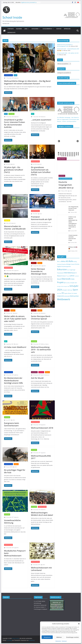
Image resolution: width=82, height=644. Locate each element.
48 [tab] (78, 155)
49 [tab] (62, 156)
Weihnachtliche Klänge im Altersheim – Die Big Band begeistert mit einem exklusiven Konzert (27, 82)
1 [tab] (58, 152)
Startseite (11, 29)
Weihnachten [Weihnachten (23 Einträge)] (74, 296)
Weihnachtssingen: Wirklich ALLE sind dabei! (42, 514)
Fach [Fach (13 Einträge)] (68, 270)
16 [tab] (64, 153)
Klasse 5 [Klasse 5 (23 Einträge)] (74, 273)
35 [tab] (77, 154)
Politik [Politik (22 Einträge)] (73, 279)
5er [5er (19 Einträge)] (58, 261)
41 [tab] (66, 155)
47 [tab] (77, 155)
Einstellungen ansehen (73, 637)
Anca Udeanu (46, 344)
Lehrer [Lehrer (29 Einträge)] (72, 276)
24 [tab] (78, 153)
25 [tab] (59, 154)
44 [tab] (71, 155)
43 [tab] (69, 155)
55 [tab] (73, 156)
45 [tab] (73, 155)
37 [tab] (59, 155)
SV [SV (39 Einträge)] (63, 293)
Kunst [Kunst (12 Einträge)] (68, 276)
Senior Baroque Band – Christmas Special (41, 317)
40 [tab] (64, 155)
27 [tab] (62, 154)
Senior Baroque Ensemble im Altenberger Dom (39, 271)
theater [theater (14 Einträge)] (75, 293)
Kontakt (59, 29)
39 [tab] (62, 155)
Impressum (64, 641)
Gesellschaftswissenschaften (65, 179)
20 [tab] (71, 153)
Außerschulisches (8, 75)
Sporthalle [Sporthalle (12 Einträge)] (59, 293)
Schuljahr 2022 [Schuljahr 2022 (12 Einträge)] (60, 286)
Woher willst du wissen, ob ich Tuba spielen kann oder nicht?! (15, 319)
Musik (15, 75)
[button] (79, 624)
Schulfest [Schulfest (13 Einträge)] (68, 283)
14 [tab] (60, 153)
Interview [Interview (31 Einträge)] (67, 273)
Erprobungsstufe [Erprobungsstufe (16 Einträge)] (66, 266)
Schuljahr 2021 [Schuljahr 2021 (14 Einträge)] (74, 283)
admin (17, 78)
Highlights (41, 372)
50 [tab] (64, 156)
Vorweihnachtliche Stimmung (12, 522)
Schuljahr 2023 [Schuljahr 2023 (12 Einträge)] (66, 286)
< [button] (59, 141)
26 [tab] (60, 154)
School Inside (12, 17)
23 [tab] (77, 153)
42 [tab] (68, 155)
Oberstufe (34, 263)
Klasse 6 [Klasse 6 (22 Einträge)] (60, 276)
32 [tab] (71, 154)
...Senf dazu (7, 220)
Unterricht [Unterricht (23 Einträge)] (60, 296)
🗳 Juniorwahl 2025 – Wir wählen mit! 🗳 (68, 53)
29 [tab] (66, 154)
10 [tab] (75, 153)
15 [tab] (62, 153)
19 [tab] (69, 153)
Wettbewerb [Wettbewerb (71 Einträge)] (64, 299)
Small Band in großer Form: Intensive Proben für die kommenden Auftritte (15, 123)
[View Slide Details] (63, 142)
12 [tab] (78, 153)
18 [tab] (68, 153)
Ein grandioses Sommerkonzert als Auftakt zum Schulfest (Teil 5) (41, 171)
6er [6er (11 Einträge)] (60, 262)
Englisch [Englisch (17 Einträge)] (59, 266)
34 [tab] (75, 154)
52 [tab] (68, 156)
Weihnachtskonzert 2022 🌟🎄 (15, 275)
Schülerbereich (47, 29)
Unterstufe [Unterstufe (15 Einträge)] (67, 296)
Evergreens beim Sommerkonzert (12, 424)
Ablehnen (59, 637)
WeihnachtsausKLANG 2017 (41, 457)
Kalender (19, 29)
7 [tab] (69, 152)
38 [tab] (60, 155)
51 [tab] (66, 156)
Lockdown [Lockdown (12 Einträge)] (77, 276)
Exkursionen (34, 372)
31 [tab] (69, 154)
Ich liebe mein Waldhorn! (15, 347)
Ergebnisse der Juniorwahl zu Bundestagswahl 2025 (29, 3)
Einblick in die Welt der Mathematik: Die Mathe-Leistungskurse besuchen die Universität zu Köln (73, 223)
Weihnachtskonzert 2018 (42, 428)
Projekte (40, 263)
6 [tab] (67, 152)
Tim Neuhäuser (46, 375)
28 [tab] (64, 154)
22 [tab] (75, 153)
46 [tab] (75, 155)
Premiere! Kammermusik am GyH (41, 218)
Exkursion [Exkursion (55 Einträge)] (62, 269)
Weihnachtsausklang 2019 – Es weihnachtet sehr (41, 350)
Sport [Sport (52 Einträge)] (75, 290)
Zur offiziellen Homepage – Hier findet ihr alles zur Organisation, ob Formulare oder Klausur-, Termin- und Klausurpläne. (68, 119)
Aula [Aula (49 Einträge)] (71, 261)
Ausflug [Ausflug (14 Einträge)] (75, 262)
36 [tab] (78, 154)
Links (26, 29)
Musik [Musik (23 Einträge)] (59, 279)
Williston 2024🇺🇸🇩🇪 (73, 248)
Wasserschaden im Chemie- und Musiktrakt (15, 227)
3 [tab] (62, 152)
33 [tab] (73, 154)
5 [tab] (66, 152)
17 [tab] (66, 153)
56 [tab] (75, 156)
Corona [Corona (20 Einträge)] (77, 264)
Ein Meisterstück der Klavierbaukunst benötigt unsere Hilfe (13, 380)
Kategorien (35, 29)
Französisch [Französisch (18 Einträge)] (60, 273)
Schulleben (11, 114)
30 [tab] (68, 154)
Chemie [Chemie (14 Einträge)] (73, 264)
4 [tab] (64, 152)
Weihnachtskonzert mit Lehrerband (41, 569)
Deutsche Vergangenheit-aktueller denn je (66, 185)
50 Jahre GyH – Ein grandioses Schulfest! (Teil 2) (14, 170)
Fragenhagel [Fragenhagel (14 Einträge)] (72, 270)
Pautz (17, 375)
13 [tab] (59, 153)
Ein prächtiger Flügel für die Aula (15, 471)
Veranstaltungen (35, 161)
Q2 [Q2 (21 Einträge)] (65, 283)
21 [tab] (73, 153)
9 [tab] (73, 152)
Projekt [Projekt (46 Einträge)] (60, 282)
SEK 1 (33, 114)
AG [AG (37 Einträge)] (67, 261)
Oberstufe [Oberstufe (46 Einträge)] (66, 279)
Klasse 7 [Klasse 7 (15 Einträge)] (65, 276)
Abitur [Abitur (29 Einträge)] (63, 261)
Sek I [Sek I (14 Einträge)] (71, 290)
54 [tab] (71, 156)
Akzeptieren (47, 637)
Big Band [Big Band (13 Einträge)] (64, 264)
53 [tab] (69, 156)
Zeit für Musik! (37, 378)
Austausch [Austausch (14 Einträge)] (60, 264)
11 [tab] (77, 153)
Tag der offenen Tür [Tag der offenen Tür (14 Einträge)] (69, 293)
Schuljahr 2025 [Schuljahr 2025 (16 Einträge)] (66, 290)
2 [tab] (60, 152)
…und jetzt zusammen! (41, 120)
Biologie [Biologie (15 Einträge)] (69, 264)
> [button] (78, 141)
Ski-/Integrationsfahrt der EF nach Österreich (73, 208)
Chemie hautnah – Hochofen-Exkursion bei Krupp (73, 238)
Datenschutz (58, 641)
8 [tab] (71, 152)
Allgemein (7, 161)
